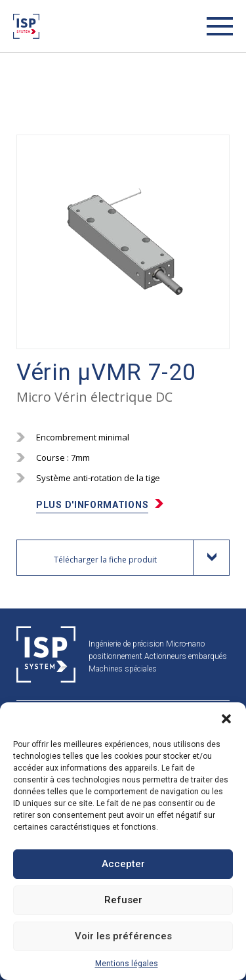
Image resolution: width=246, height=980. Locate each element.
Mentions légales (127, 964)
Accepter (123, 864)
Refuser (123, 900)
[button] (226, 719)
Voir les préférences (123, 936)
